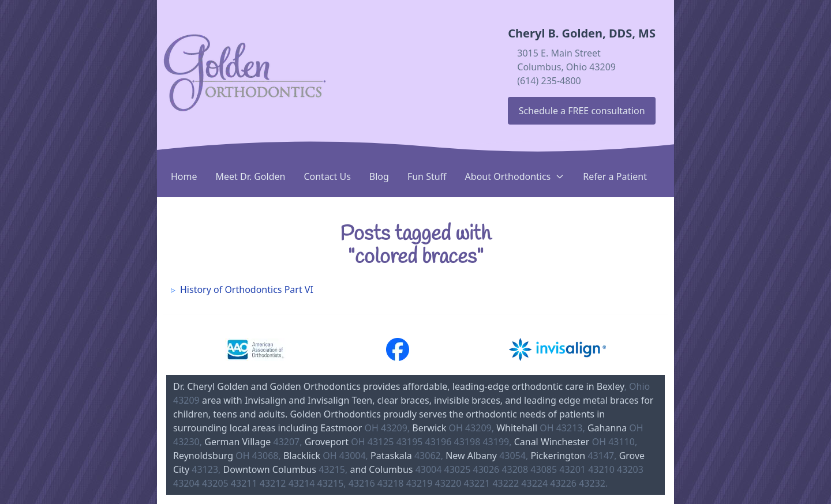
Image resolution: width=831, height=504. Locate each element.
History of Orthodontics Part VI (247, 289)
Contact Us (327, 176)
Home (184, 176)
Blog (379, 176)
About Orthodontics (515, 176)
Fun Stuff (427, 176)
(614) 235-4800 (549, 81)
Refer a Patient (615, 176)
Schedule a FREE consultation (582, 111)
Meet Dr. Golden (251, 176)
